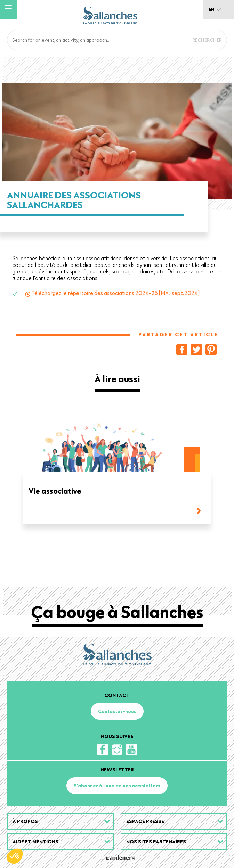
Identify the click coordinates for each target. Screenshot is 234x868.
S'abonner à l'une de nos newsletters (117, 786)
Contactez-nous (117, 711)
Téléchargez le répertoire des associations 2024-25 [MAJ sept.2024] (115, 293)
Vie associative (55, 492)
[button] (15, 856)
